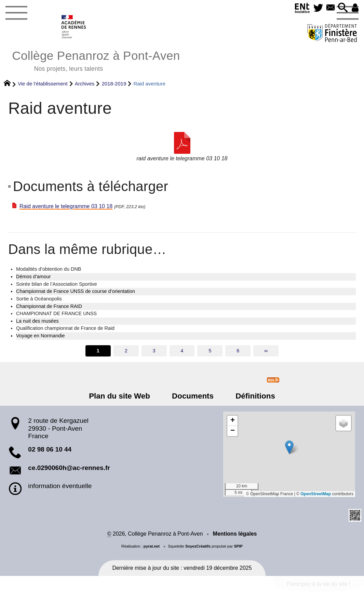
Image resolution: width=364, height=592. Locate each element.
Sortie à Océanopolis (39, 299)
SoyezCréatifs (198, 546)
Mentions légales (235, 534)
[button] (341, 8)
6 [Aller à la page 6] (238, 351)
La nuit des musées (37, 321)
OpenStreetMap (316, 494)
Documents (193, 396)
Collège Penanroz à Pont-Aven (96, 60)
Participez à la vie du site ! (319, 584)
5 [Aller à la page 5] (210, 351)
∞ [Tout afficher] (266, 351)
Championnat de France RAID (49, 306)
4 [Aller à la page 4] (182, 351)
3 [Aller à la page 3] (154, 351)
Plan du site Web (124, 396)
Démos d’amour (33, 277)
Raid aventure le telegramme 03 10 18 (66, 206)
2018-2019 (114, 84)
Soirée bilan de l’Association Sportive (57, 284)
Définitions (251, 396)
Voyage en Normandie (40, 336)
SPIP (238, 546)
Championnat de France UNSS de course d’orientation (76, 291)
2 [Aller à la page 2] (126, 351)
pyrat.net (152, 546)
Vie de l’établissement (43, 84)
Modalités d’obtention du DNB (49, 269)
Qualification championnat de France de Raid (65, 328)
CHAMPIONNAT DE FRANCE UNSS (56, 313)
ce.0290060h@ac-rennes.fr (69, 468)
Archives (85, 84)
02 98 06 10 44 (50, 449)
